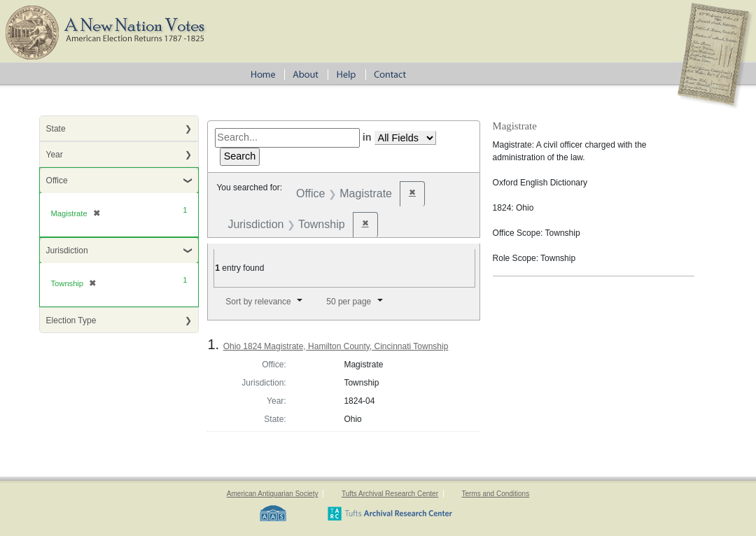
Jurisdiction (67, 251)
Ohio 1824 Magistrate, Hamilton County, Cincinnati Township (336, 346)
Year (55, 155)
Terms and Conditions (495, 494)
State (56, 129)
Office (57, 181)
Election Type (71, 320)
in (367, 137)
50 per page (349, 302)
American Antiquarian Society (273, 494)
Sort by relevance (258, 302)
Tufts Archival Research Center (390, 494)
